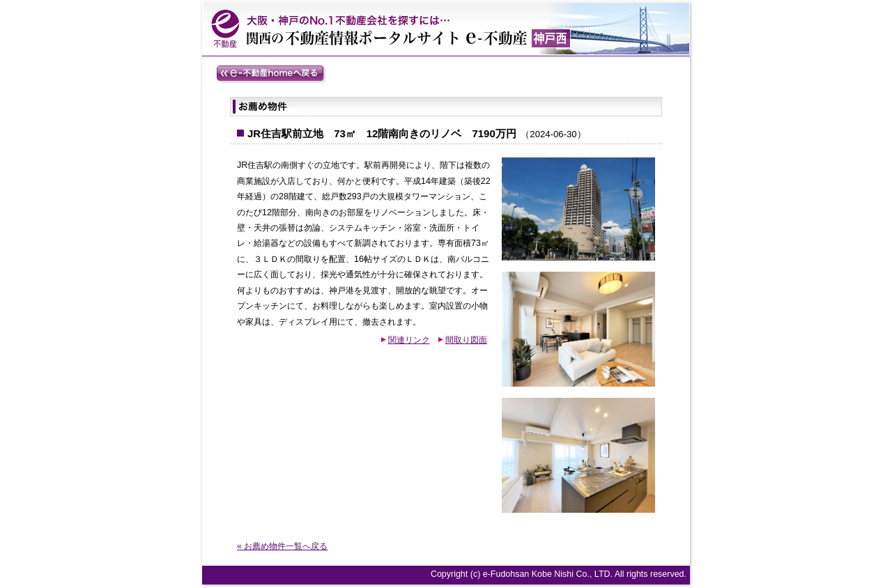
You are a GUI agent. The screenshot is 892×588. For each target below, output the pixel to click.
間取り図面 (466, 340)
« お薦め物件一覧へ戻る (282, 546)
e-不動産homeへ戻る (271, 74)
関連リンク (409, 340)
